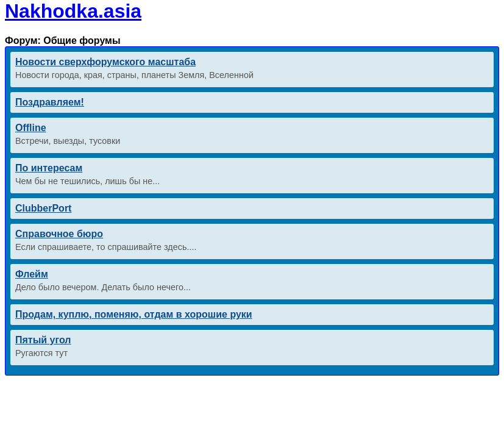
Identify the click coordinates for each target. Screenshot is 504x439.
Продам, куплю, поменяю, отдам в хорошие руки (134, 314)
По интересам (49, 168)
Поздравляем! (50, 102)
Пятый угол (43, 340)
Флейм (32, 274)
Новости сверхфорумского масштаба (105, 62)
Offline (31, 128)
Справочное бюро (59, 234)
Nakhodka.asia (73, 11)
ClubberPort (43, 208)
